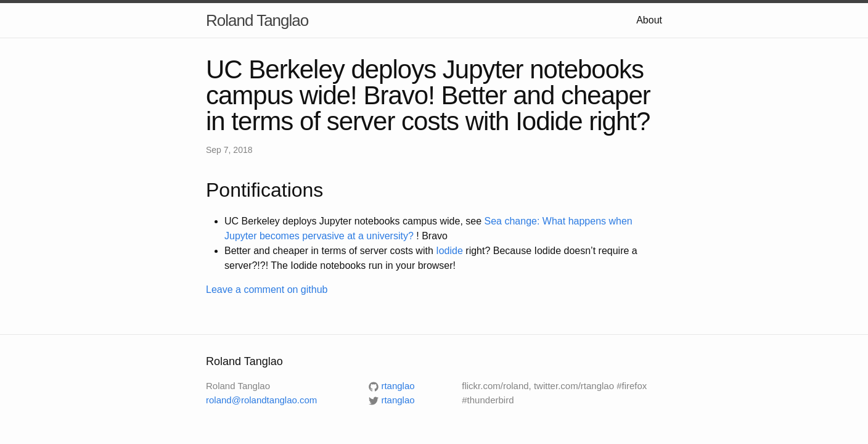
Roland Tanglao (257, 20)
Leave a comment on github (267, 290)
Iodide (449, 251)
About (649, 20)
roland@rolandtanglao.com (261, 400)
